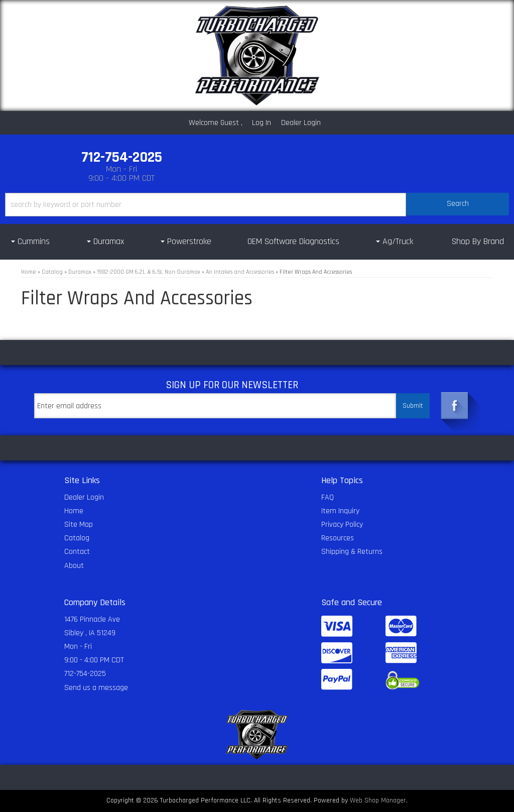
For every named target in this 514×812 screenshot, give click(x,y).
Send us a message (96, 688)
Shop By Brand (478, 241)
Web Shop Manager (378, 800)
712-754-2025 (85, 674)
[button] (257, 205)
